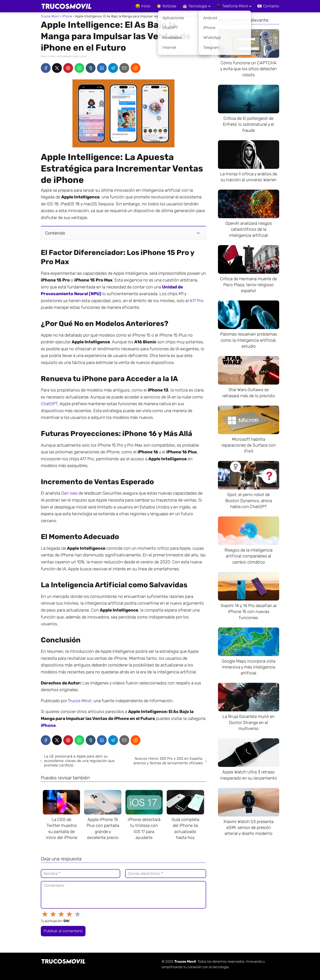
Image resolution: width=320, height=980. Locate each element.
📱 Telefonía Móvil (232, 6)
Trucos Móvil (80, 701)
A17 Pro (197, 301)
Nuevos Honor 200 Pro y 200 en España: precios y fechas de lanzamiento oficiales (168, 761)
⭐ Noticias (166, 6)
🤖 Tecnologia (195, 6)
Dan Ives (69, 493)
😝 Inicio (143, 6)
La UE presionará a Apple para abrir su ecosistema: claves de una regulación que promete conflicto (79, 761)
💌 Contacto (268, 6)
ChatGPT (49, 404)
